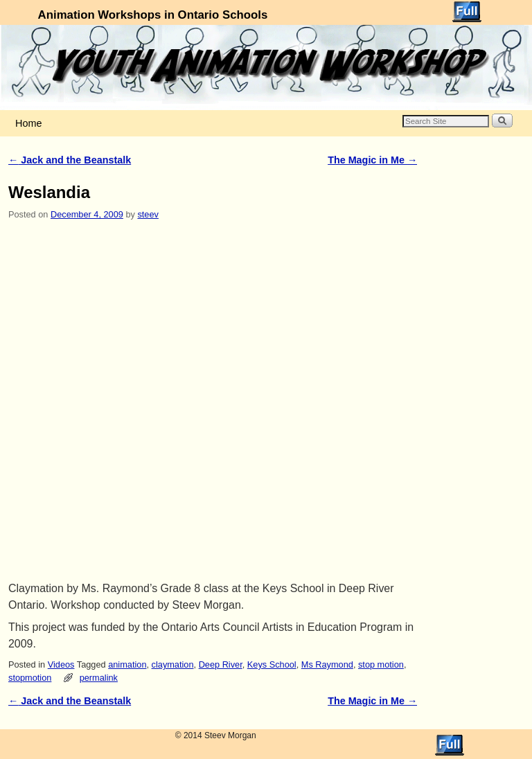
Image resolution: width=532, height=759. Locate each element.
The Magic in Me (372, 160)
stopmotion (30, 678)
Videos (61, 664)
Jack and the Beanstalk (70, 160)
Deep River (221, 664)
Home (28, 123)
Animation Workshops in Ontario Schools (153, 15)
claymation (173, 664)
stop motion (381, 664)
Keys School (272, 664)
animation (127, 664)
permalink (99, 678)
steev (148, 214)
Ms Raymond (327, 664)
